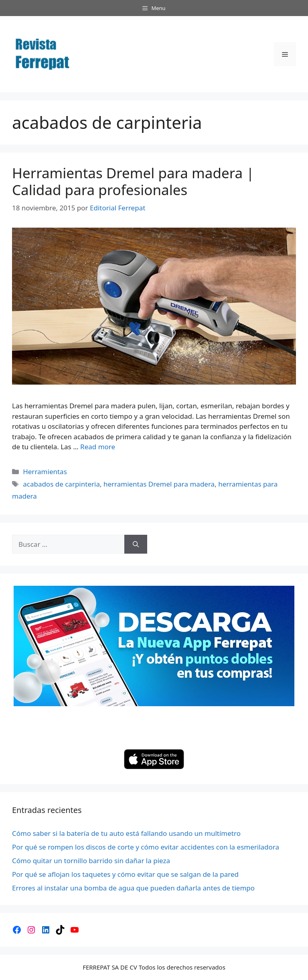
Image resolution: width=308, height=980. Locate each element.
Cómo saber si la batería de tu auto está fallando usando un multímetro (126, 833)
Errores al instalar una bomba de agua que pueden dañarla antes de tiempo (133, 888)
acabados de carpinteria (61, 484)
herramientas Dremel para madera (159, 484)
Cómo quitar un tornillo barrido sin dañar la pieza (91, 861)
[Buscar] (136, 544)
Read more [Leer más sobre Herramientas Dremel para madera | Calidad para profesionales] (98, 447)
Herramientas (45, 472)
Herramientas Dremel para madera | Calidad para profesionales (133, 181)
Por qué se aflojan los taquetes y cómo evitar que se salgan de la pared (125, 874)
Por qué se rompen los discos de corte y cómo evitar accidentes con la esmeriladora (146, 847)
